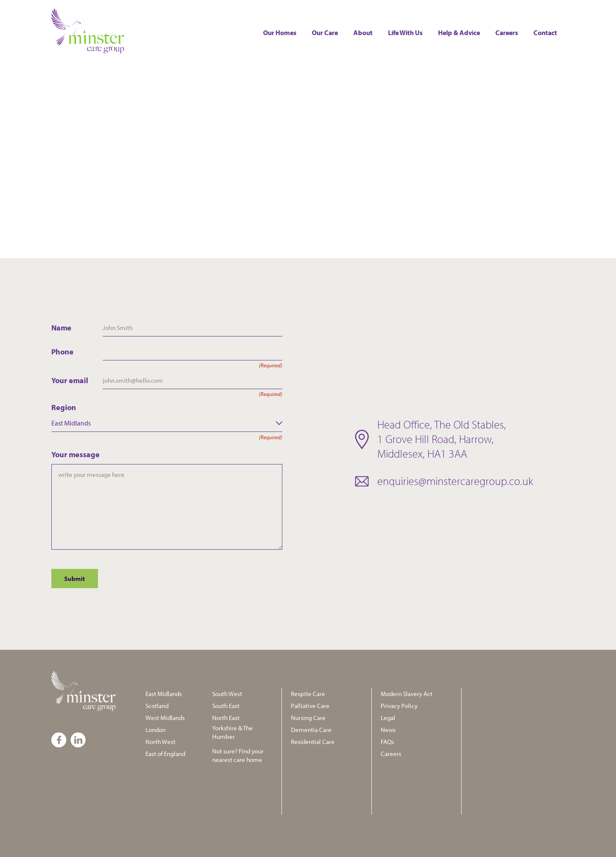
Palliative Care (310, 706)
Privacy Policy (399, 706)
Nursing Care (308, 718)
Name (61, 328)
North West (160, 742)
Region (167, 408)
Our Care (325, 33)
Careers (507, 33)
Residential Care (313, 742)
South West (227, 694)
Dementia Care (311, 730)
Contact (545, 33)
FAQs (387, 742)
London (155, 730)
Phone (77, 352)
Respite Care (308, 694)
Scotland (157, 706)
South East (226, 706)
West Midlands (165, 718)
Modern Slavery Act (407, 694)
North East (226, 718)
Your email (77, 381)
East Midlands (164, 694)
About (363, 33)
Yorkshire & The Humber (232, 732)
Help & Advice (459, 33)
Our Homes (280, 33)
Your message (76, 454)
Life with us (405, 33)
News (388, 730)
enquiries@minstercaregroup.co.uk (455, 481)
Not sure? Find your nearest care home (238, 755)
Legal (388, 718)
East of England (165, 754)
